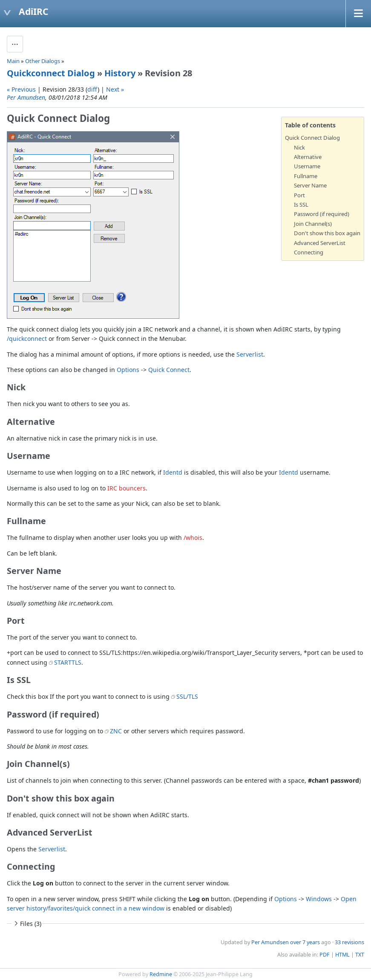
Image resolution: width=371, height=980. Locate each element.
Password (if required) (322, 214)
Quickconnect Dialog (51, 73)
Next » (115, 89)
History (120, 73)
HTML (342, 955)
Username (307, 166)
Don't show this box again (327, 233)
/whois (193, 538)
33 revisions (349, 942)
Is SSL (301, 205)
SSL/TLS (187, 696)
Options (128, 370)
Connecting (309, 252)
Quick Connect (169, 370)
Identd (173, 472)
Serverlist (250, 354)
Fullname (306, 176)
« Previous (21, 89)
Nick (299, 147)
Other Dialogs (43, 61)
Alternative (308, 157)
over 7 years (305, 942)
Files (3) (27, 924)
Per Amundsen (26, 97)
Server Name (310, 185)
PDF (325, 955)
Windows (319, 899)
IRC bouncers (127, 488)
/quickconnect (27, 339)
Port (299, 195)
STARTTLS (68, 662)
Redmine (161, 974)
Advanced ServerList (320, 243)
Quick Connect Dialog (312, 138)
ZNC (116, 731)
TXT (360, 955)
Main (13, 61)
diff (92, 89)
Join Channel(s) (313, 224)
